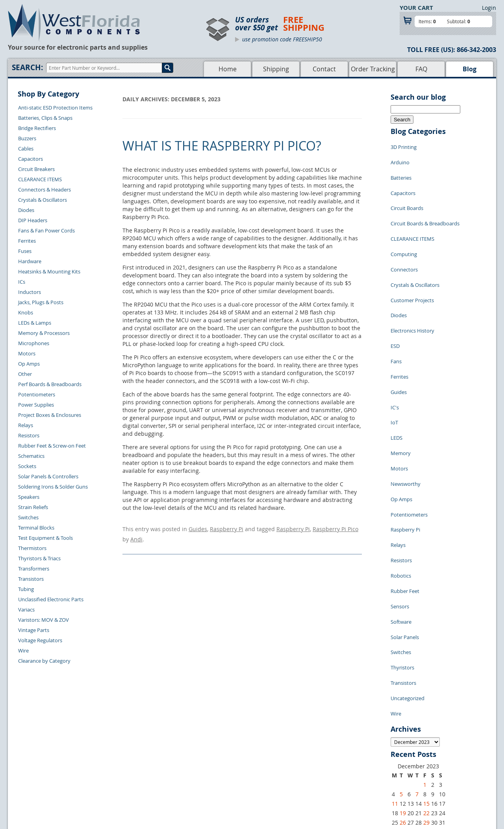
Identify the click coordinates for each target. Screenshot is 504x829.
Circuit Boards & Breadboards (425, 204)
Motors (27, 353)
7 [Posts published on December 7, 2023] (417, 661)
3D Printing (404, 145)
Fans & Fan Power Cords (46, 230)
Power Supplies (36, 405)
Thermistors (32, 548)
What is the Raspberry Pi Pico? (222, 146)
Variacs (26, 610)
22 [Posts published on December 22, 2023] (426, 680)
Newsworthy (406, 405)
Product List (217, 764)
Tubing (26, 589)
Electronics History (412, 287)
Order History (122, 773)
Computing (404, 228)
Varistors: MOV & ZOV (44, 620)
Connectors (404, 240)
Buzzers (27, 138)
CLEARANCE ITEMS (40, 179)
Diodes (26, 210)
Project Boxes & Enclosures (50, 415)
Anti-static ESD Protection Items (55, 108)
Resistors (29, 435)
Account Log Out (125, 782)
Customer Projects (412, 264)
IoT (394, 358)
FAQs (209, 773)
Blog (470, 69)
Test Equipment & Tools (45, 538)
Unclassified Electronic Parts (51, 599)
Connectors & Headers (44, 190)
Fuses (25, 251)
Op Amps (29, 364)
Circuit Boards (407, 193)
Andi (136, 536)
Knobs (26, 312)
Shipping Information (131, 764)
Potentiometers (37, 394)
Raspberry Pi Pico (335, 528)
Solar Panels (405, 524)
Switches (28, 517)
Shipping (276, 69)
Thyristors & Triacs (39, 558)
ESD (395, 299)
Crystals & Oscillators (43, 200)
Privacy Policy (292, 755)
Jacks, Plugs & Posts (41, 302)
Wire (23, 651)
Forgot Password (125, 791)
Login (489, 8)
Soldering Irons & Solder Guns (53, 487)
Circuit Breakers (36, 169)
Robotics (401, 476)
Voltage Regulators (40, 640)
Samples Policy (294, 746)
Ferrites (27, 241)
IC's (395, 346)
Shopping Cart (220, 755)
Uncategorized (408, 571)
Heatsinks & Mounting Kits (49, 271)
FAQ (421, 69)
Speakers (29, 497)
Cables (26, 149)
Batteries (401, 169)
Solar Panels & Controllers (48, 476)
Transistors (31, 579)
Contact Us (118, 746)
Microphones (34, 343)
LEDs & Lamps (35, 323)
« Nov (398, 699)
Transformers (34, 569)
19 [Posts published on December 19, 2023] (403, 680)
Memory (401, 382)
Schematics (31, 456)
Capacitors (31, 159)
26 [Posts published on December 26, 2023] (403, 690)
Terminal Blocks (36, 528)
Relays (26, 425)
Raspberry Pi (227, 528)
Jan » (416, 699)
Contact (324, 69)
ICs (22, 282)
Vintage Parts (34, 630)
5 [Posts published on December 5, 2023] (401, 661)
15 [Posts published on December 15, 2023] (426, 671)
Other (25, 374)
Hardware (30, 261)
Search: (27, 67)
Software (401, 512)
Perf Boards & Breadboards (50, 384)
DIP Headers (33, 220)
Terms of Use (291, 764)
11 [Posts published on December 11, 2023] (395, 671)
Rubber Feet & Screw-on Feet (52, 446)
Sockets (27, 466)
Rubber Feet (405, 488)
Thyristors (402, 547)
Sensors (400, 500)
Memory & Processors (44, 333)
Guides (198, 528)
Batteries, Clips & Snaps (45, 118)
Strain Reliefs (33, 507)
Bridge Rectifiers (37, 128)
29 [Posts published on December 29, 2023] (426, 690)
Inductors (30, 292)
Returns (115, 755)
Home (228, 69)
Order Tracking (373, 69)
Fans (396, 311)
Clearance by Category (44, 661)
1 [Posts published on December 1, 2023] (425, 652)
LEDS (397, 370)
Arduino (400, 157)
